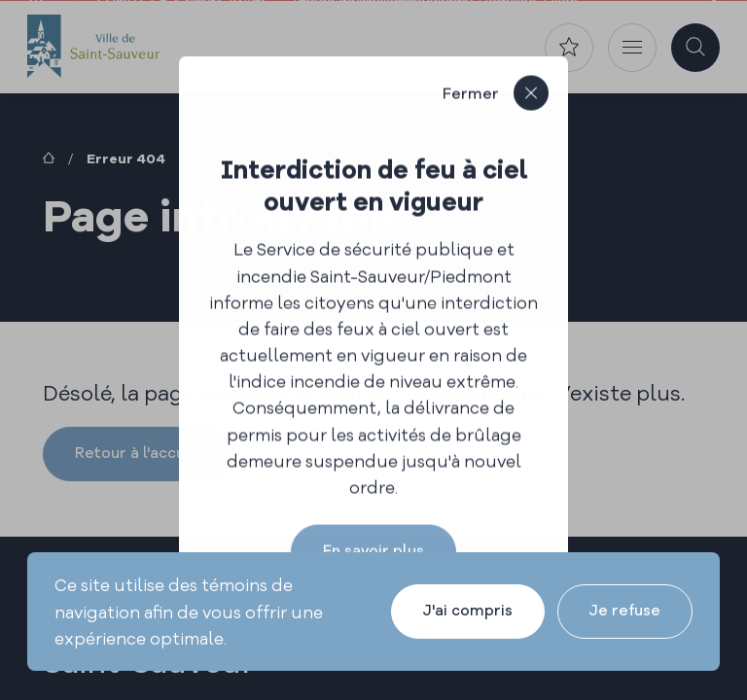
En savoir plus (373, 549)
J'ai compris (468, 610)
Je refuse (625, 610)
